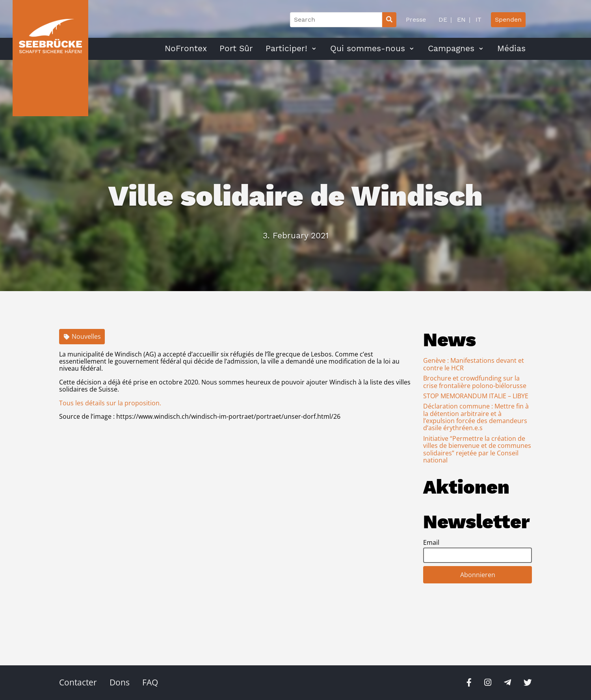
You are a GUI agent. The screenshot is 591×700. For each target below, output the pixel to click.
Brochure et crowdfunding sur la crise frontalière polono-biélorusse (475, 382)
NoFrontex (186, 48)
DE (443, 19)
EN (460, 19)
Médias (511, 48)
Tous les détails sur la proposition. (110, 403)
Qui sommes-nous (368, 48)
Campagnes (451, 48)
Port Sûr (236, 48)
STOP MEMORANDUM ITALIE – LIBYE (476, 396)
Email (431, 542)
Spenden (508, 19)
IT (478, 19)
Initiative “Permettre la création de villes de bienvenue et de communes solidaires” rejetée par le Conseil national (477, 449)
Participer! (286, 48)
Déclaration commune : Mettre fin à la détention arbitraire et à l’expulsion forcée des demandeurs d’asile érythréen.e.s (476, 417)
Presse (416, 19)
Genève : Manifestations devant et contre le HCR (474, 364)
